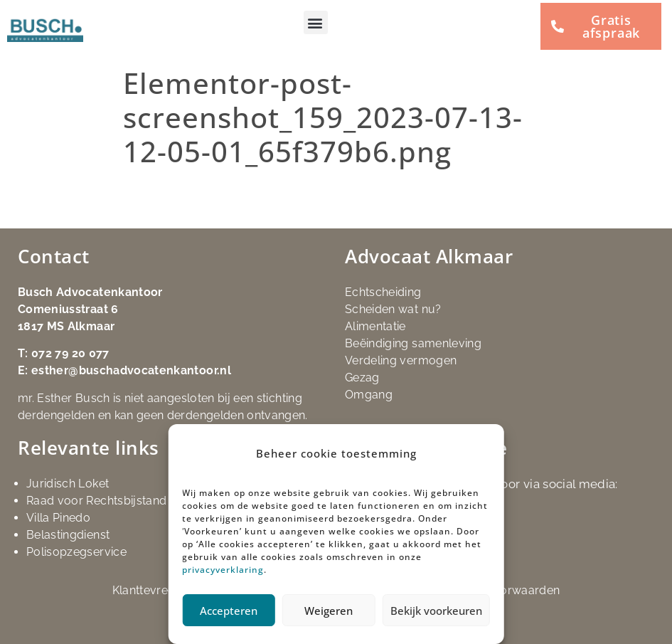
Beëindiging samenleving (413, 343)
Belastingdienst (68, 535)
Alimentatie (375, 326)
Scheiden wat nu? (393, 309)
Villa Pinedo (58, 518)
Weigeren (329, 611)
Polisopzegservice (76, 552)
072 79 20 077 (70, 353)
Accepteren (229, 611)
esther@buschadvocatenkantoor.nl (131, 370)
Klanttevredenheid (162, 590)
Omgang (369, 395)
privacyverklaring (223, 570)
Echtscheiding (383, 292)
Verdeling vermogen (401, 360)
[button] (316, 22)
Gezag (362, 378)
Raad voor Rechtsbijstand (96, 501)
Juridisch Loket (68, 484)
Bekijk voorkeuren (436, 611)
